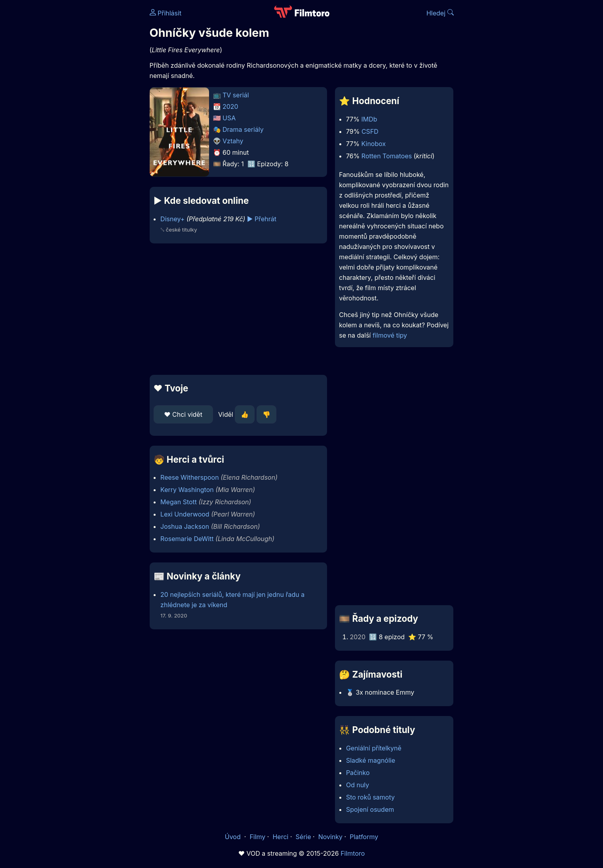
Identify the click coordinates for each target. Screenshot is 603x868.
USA (229, 118)
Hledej (440, 13)
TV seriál (236, 95)
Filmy (257, 837)
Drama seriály (243, 129)
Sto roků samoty (370, 797)
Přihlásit (166, 13)
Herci (280, 837)
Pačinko (358, 773)
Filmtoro (353, 853)
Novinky (330, 837)
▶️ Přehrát (262, 219)
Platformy (364, 837)
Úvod (234, 837)
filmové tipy (390, 335)
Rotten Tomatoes (387, 156)
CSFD (370, 131)
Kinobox (374, 144)
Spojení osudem (370, 809)
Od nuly (358, 785)
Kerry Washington (187, 490)
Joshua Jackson (185, 526)
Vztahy (233, 141)
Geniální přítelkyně (374, 748)
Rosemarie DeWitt (187, 539)
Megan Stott (179, 502)
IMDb (369, 119)
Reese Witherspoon (190, 477)
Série (303, 837)
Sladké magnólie (371, 760)
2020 (230, 106)
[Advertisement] (92, 122)
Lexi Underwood (185, 514)
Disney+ (172, 219)
